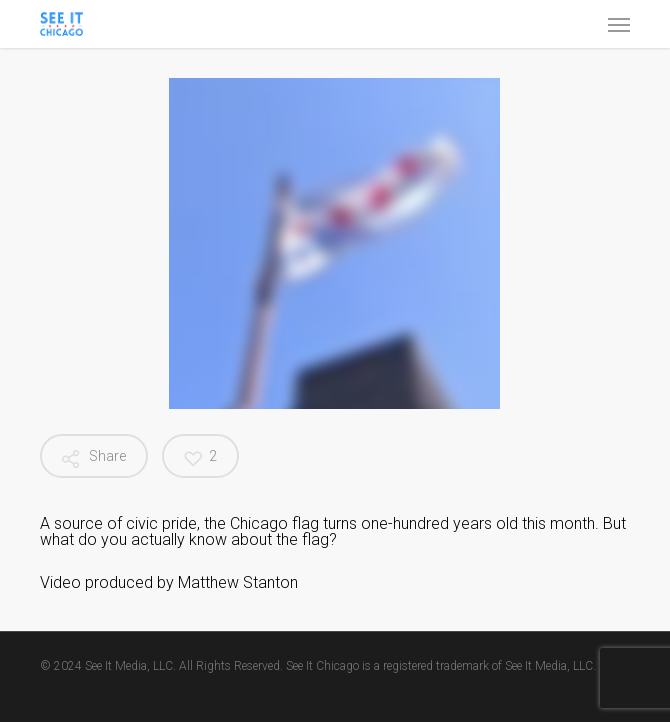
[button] (619, 24)
